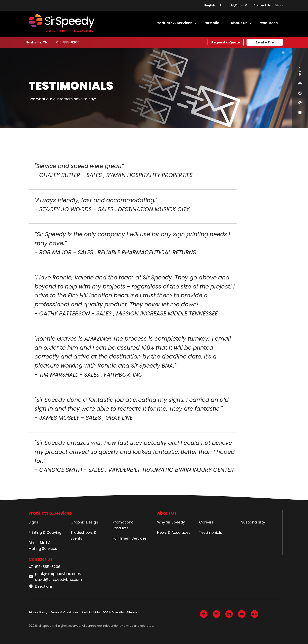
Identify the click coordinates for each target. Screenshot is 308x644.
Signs (33, 522)
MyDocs (237, 5)
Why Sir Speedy (171, 522)
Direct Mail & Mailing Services (43, 546)
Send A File (265, 42)
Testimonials (211, 532)
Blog (223, 5)
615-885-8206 (68, 42)
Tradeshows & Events (83, 535)
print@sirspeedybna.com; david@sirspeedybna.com (55, 577)
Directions (41, 586)
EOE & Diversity (113, 612)
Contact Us (262, 5)
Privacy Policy (38, 612)
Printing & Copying (45, 532)
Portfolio (211, 23)
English (210, 5)
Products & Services (174, 23)
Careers (206, 522)
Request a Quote (226, 42)
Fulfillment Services (130, 538)
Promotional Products (123, 525)
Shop (279, 5)
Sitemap (133, 612)
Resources (268, 23)
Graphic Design (84, 522)
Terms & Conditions (64, 612)
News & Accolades (174, 532)
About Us (239, 23)
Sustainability (253, 522)
